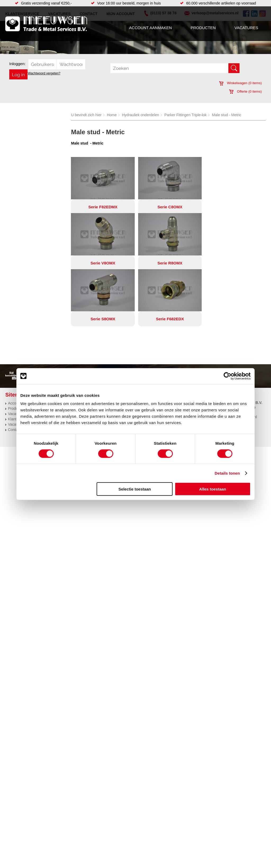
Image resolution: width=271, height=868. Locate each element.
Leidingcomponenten (65, 363)
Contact (14, 374)
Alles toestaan (213, 489)
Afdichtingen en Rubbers (114, 347)
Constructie (150, 347)
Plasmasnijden (153, 358)
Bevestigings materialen (68, 353)
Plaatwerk (149, 363)
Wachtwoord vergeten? (44, 73)
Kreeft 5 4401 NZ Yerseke (234, 352)
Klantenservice (20, 363)
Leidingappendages (110, 358)
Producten (203, 28)
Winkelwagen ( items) (240, 83)
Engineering (151, 353)
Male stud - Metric (227, 115)
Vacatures (246, 28)
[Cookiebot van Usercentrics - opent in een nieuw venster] (227, 376)
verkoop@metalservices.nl (235, 361)
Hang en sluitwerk (109, 353)
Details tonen (227, 473)
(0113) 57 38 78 (226, 356)
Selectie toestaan (135, 489)
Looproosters (105, 363)
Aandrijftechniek (61, 347)
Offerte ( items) (245, 91)
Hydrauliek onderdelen (141, 115)
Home (112, 115)
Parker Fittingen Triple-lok (186, 115)
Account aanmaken (150, 28)
